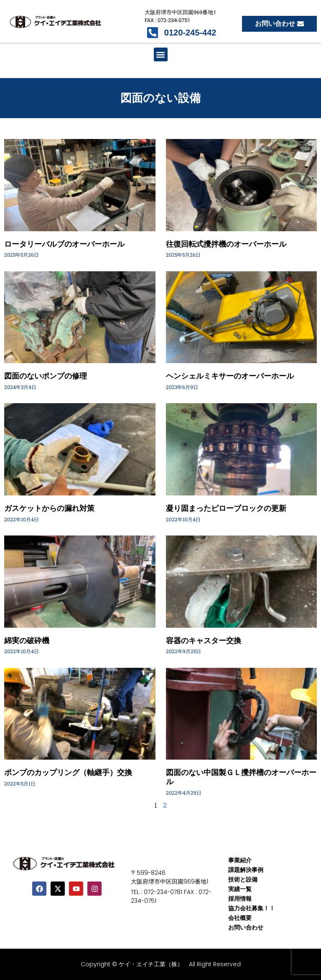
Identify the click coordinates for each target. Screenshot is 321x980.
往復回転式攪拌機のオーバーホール (226, 244)
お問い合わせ (246, 927)
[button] (161, 54)
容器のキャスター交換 (204, 640)
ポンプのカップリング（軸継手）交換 (68, 772)
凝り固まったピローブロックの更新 (226, 508)
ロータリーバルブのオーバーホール (64, 244)
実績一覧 (240, 889)
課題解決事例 (246, 870)
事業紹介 (240, 860)
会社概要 (240, 918)
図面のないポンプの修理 (46, 376)
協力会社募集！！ (252, 908)
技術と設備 (243, 879)
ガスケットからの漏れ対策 (49, 508)
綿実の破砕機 (27, 640)
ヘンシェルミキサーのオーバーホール (230, 376)
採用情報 (240, 899)
